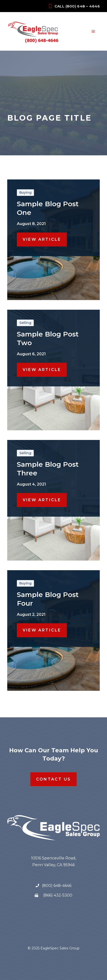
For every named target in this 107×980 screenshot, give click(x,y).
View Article (42, 239)
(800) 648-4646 (56, 886)
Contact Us (53, 779)
